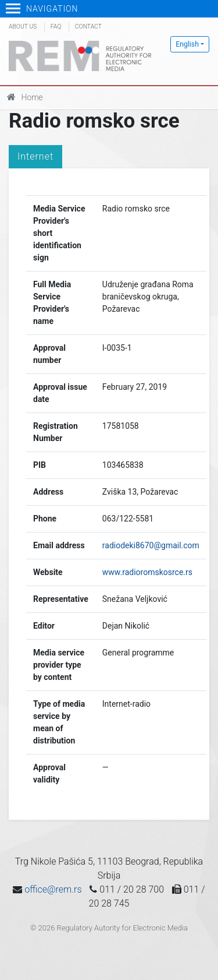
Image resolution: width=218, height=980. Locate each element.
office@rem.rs (53, 889)
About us (23, 27)
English (187, 44)
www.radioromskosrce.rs (147, 572)
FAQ (56, 27)
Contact (88, 27)
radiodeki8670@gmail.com (151, 545)
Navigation (42, 9)
